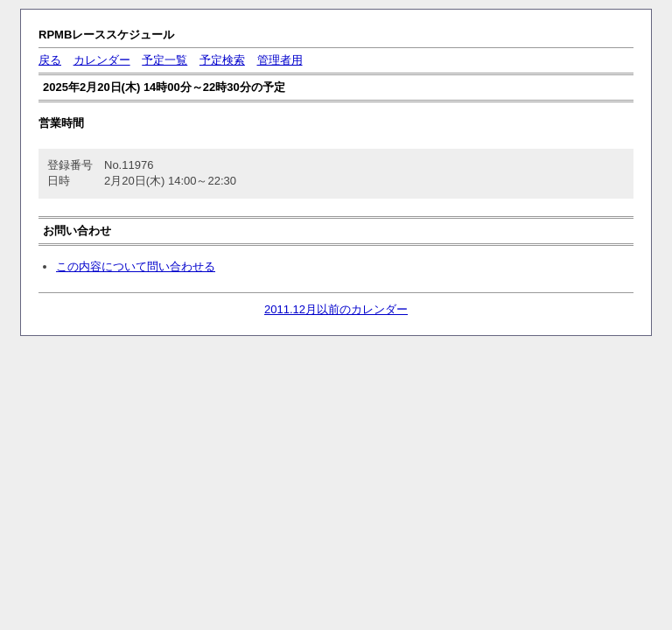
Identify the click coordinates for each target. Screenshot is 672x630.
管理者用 (280, 60)
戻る (50, 60)
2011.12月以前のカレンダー (336, 309)
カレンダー (102, 60)
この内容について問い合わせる (136, 266)
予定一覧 (164, 60)
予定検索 (222, 60)
